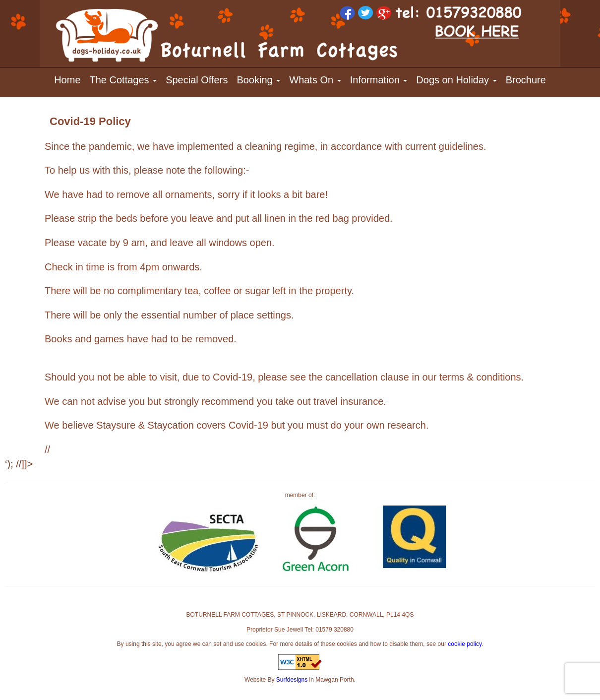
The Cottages (123, 80)
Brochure (526, 80)
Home (67, 80)
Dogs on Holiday (456, 80)
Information (379, 80)
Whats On (315, 80)
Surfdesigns (292, 680)
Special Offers (197, 80)
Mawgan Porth (334, 680)
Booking (258, 80)
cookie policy (465, 644)
